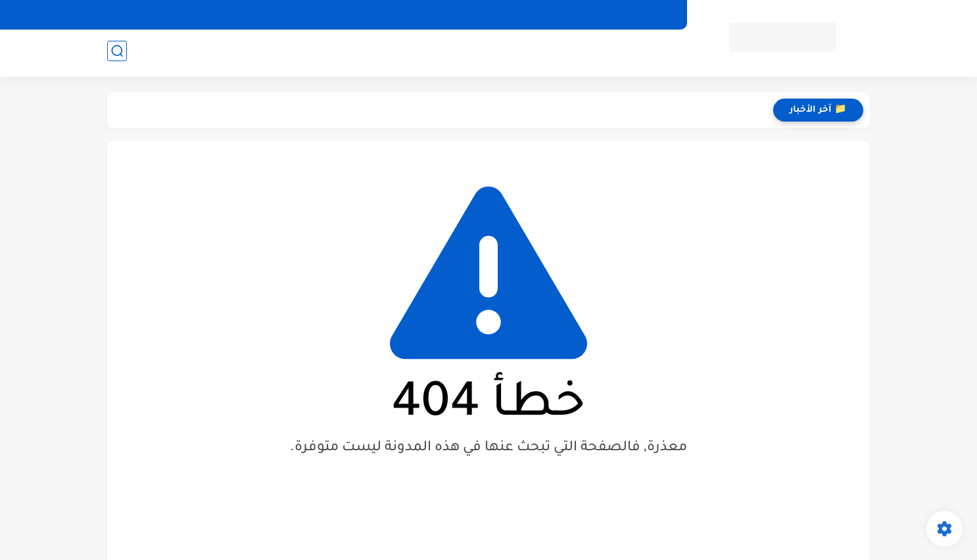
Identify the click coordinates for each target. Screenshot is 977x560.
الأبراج (592, 53)
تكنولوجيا (547, 53)
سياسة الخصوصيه (564, 14)
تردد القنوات (644, 53)
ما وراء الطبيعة (480, 53)
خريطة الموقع (645, 14)
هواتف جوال (405, 53)
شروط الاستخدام (429, 14)
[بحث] (117, 54)
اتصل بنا (495, 14)
